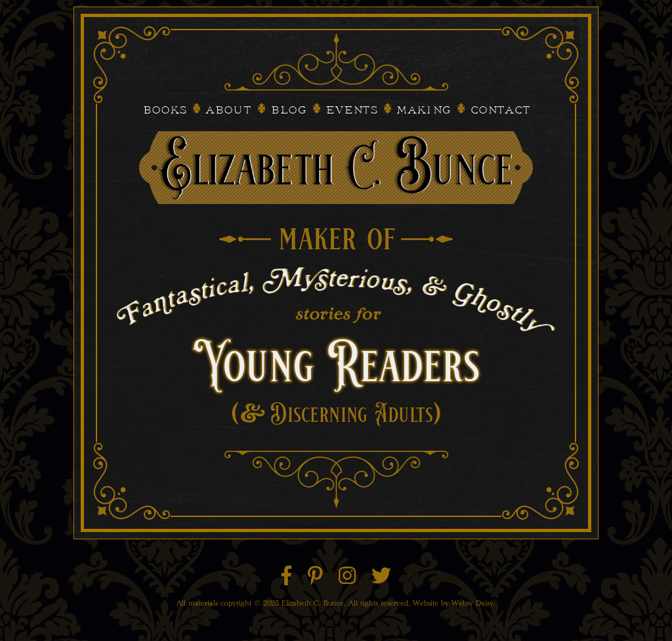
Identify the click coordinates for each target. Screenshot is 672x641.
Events (351, 111)
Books (164, 111)
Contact (500, 111)
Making (424, 111)
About (228, 111)
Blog (288, 111)
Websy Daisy (472, 603)
